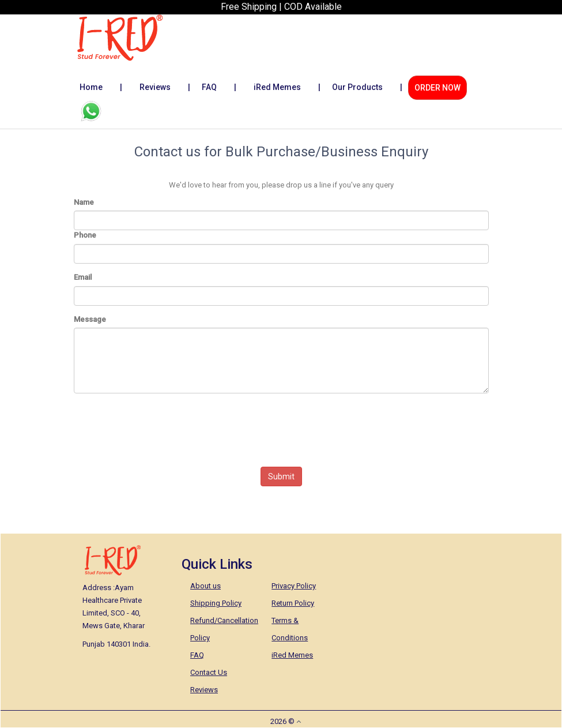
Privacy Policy (294, 586)
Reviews (165, 87)
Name (84, 202)
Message (90, 319)
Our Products (367, 87)
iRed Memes (287, 87)
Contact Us (209, 672)
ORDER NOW (437, 88)
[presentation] (161, 425)
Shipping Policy (216, 603)
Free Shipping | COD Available (281, 7)
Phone (85, 235)
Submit (281, 476)
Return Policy (293, 603)
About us (205, 586)
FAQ (222, 87)
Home (104, 87)
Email (83, 277)
